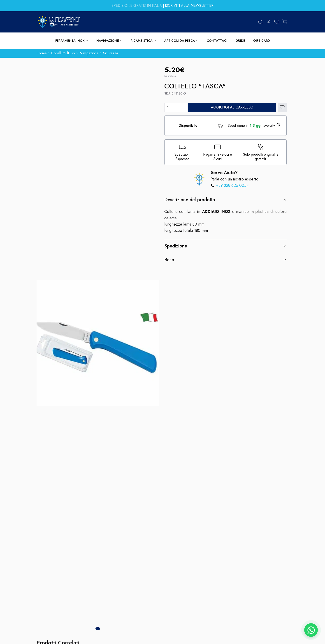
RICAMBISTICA (143, 41)
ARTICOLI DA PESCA (181, 41)
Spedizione (225, 246)
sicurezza (111, 53)
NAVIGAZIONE (109, 41)
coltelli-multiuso (63, 53)
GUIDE (240, 41)
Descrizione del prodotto (225, 200)
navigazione (89, 53)
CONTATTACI (217, 41)
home (42, 53)
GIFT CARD (262, 41)
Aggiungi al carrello (232, 107)
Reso (225, 260)
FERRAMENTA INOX (72, 41)
